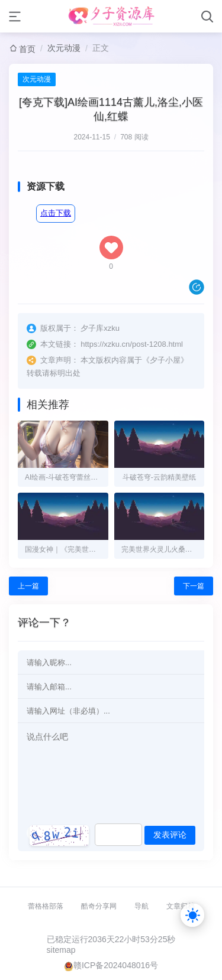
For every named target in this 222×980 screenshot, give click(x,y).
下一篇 (194, 586)
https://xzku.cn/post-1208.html (132, 344)
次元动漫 (64, 48)
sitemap (61, 950)
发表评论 (170, 835)
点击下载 (56, 213)
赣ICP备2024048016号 (116, 965)
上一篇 (28, 586)
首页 (27, 49)
